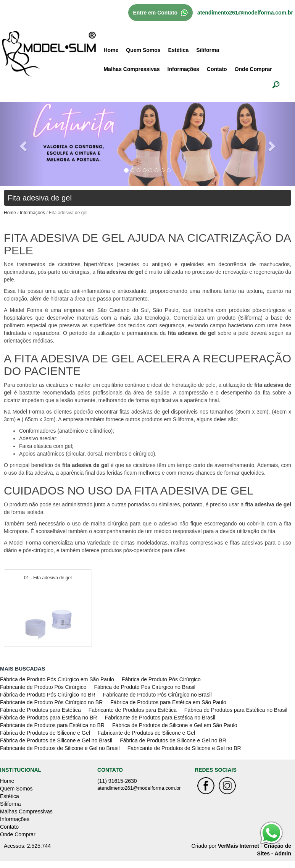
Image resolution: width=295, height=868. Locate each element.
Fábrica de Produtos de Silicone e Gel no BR (173, 740)
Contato (217, 69)
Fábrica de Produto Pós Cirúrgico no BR (48, 695)
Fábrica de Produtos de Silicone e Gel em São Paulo (175, 725)
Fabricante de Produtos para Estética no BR (52, 725)
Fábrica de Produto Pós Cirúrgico (161, 679)
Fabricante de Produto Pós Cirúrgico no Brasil (157, 695)
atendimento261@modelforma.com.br (245, 13)
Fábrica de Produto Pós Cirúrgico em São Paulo (57, 679)
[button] (22, 144)
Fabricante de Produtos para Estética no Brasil (160, 718)
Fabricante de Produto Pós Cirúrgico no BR (51, 702)
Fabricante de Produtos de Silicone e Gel (146, 733)
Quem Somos (143, 50)
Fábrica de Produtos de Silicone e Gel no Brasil (56, 740)
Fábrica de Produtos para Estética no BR (48, 718)
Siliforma (208, 50)
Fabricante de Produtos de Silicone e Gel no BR (184, 748)
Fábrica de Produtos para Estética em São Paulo (168, 702)
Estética (179, 50)
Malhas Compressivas (131, 69)
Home (111, 50)
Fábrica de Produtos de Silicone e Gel (45, 733)
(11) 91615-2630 (117, 781)
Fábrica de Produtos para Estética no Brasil (236, 710)
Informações (183, 69)
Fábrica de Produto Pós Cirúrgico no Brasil (144, 687)
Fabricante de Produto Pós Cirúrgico (43, 687)
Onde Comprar (253, 69)
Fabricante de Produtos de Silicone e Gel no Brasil (60, 748)
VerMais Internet (239, 846)
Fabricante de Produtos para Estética (133, 710)
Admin (283, 853)
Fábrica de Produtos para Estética (40, 710)
